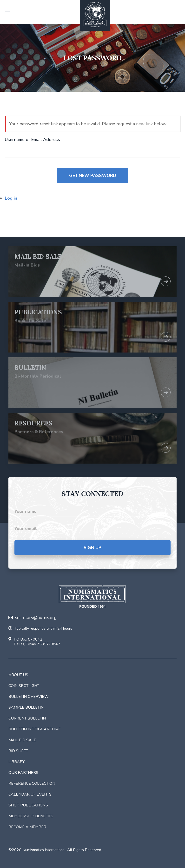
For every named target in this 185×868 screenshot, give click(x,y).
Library (17, 762)
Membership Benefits (31, 816)
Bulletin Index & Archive (35, 729)
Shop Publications (28, 805)
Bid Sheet (18, 751)
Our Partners (23, 773)
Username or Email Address (32, 140)
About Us (18, 675)
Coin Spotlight (24, 686)
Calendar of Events (30, 794)
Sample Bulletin (26, 707)
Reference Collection (32, 783)
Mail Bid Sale (22, 740)
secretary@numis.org (33, 618)
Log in (11, 198)
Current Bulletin (27, 718)
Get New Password (93, 176)
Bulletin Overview (29, 697)
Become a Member (27, 827)
